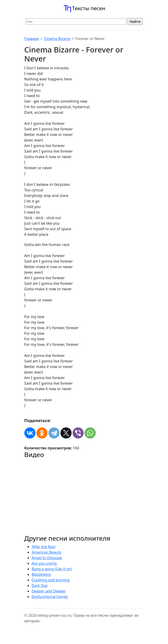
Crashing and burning (51, 580)
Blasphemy (41, 574)
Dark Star (40, 586)
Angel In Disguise (47, 558)
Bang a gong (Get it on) (52, 569)
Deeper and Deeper (49, 591)
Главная (32, 39)
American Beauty (47, 552)
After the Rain (44, 547)
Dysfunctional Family (50, 597)
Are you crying (44, 563)
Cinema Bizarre (57, 39)
